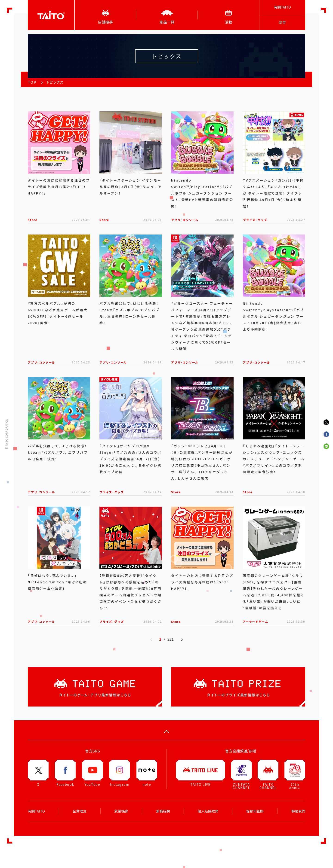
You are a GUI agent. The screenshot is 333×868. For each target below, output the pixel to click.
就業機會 (121, 811)
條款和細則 (255, 811)
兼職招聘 (163, 811)
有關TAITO (282, 7)
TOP (32, 82)
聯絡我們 (298, 811)
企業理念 (80, 811)
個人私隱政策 (208, 811)
